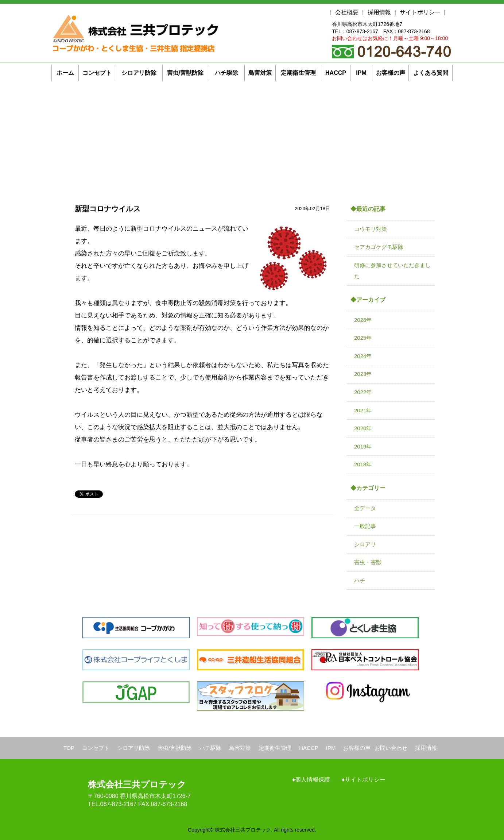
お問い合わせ (391, 748)
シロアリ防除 (133, 748)
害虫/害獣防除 (175, 748)
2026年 (363, 320)
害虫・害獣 (368, 562)
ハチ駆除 (210, 748)
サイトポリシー (420, 12)
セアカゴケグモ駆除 (379, 247)
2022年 (363, 392)
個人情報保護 (313, 780)
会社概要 (347, 12)
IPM (331, 748)
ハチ (360, 580)
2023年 (363, 374)
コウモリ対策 (371, 229)
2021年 (363, 410)
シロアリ (365, 544)
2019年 (363, 446)
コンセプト (96, 748)
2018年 (363, 464)
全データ (365, 508)
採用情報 (379, 12)
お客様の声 (357, 748)
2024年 (363, 356)
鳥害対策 (240, 748)
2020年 (363, 428)
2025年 (363, 338)
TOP (69, 748)
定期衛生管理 (275, 748)
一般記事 (365, 526)
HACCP (309, 748)
